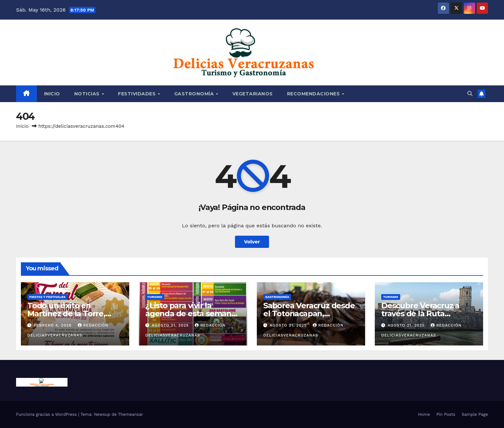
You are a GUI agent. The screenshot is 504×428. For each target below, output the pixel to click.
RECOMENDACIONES (314, 94)
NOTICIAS (88, 94)
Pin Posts (446, 414)
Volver (252, 242)
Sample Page (475, 414)
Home (424, 414)
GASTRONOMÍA (195, 94)
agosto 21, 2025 (171, 325)
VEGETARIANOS (253, 94)
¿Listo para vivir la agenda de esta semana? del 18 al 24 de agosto (193, 314)
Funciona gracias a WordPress (47, 414)
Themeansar (130, 414)
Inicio (52, 94)
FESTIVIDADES (138, 94)
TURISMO (155, 297)
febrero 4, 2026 (54, 325)
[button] (470, 94)
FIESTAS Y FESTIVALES (47, 297)
